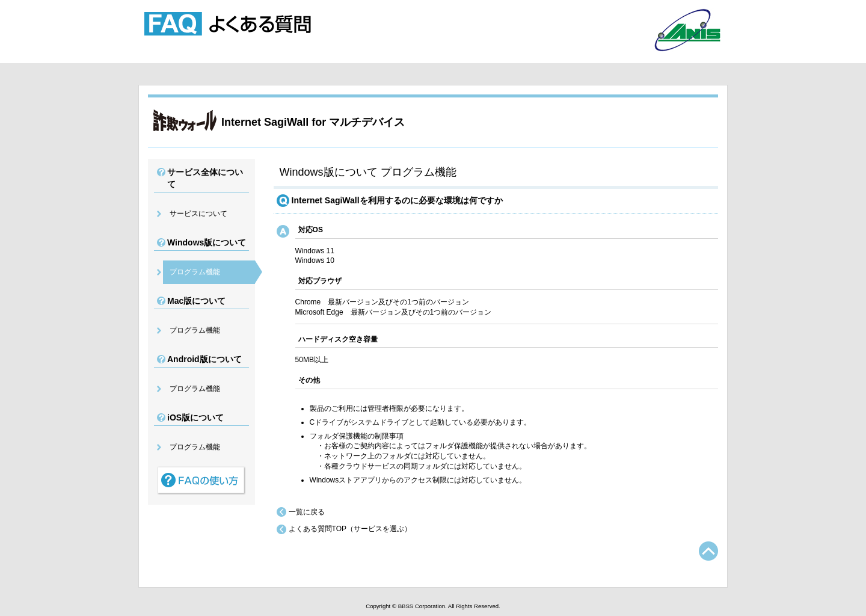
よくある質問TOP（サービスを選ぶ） (350, 529)
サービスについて (198, 214)
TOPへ (708, 551)
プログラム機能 (195, 272)
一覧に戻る (307, 512)
